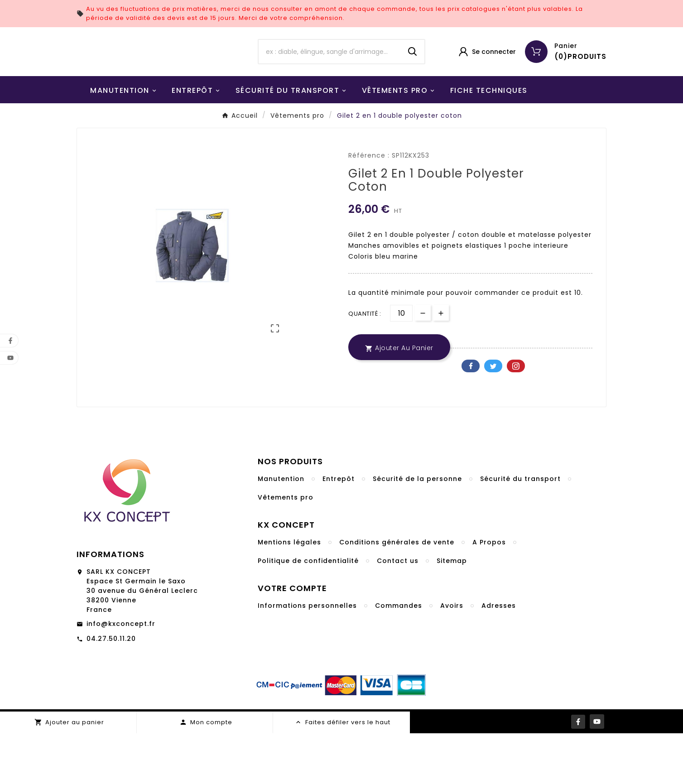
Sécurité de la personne (417, 529)
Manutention (281, 529)
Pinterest (516, 417)
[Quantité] (401, 364)
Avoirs (452, 656)
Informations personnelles (307, 656)
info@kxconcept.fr (121, 674)
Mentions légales (289, 593)
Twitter (493, 417)
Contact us (398, 611)
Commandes (399, 656)
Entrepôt (339, 529)
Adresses (499, 656)
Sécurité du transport (520, 529)
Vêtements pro (286, 548)
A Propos (489, 593)
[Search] (413, 77)
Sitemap (452, 611)
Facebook (471, 417)
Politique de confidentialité (308, 611)
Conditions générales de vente (397, 593)
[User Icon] (487, 77)
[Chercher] (330, 77)
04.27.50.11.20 (111, 689)
